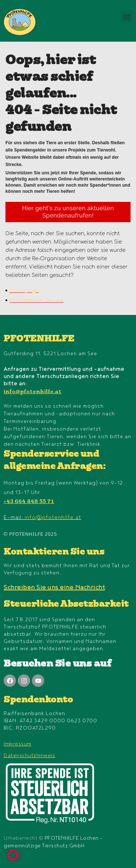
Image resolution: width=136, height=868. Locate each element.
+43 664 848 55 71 (29, 502)
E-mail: (42, 517)
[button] (126, 17)
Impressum (18, 744)
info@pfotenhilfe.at (33, 392)
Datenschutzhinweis (29, 755)
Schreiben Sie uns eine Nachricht (54, 587)
